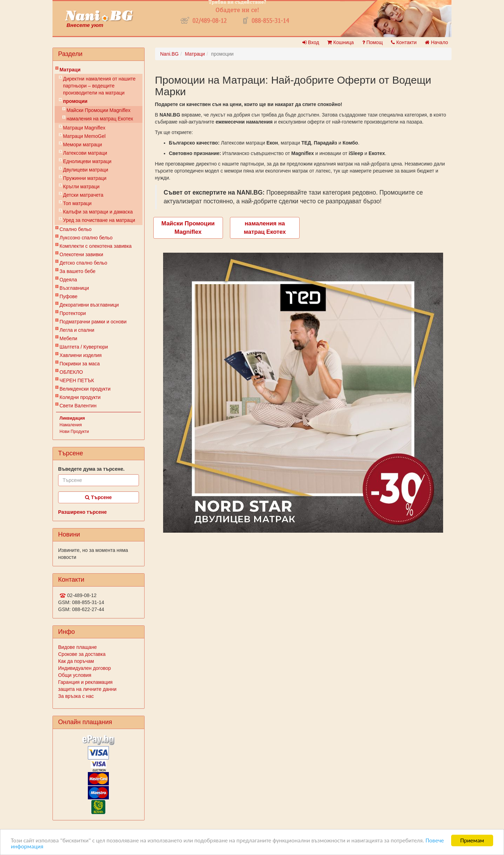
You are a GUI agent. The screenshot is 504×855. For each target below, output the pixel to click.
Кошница (340, 42)
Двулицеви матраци (86, 170)
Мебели (68, 338)
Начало (436, 42)
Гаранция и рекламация (85, 682)
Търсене (98, 497)
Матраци (70, 70)
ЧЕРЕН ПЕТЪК (77, 380)
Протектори (73, 313)
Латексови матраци (85, 153)
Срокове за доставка (82, 654)
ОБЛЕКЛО (71, 372)
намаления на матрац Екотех (100, 119)
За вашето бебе (78, 271)
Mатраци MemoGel (84, 136)
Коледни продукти (80, 397)
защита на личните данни (87, 689)
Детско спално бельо (83, 263)
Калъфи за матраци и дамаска (98, 212)
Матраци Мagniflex (84, 128)
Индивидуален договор (85, 668)
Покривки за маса (80, 364)
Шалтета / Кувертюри (84, 347)
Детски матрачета (83, 195)
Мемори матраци (82, 145)
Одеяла (68, 280)
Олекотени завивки (81, 254)
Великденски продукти (85, 389)
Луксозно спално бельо (86, 238)
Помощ (373, 42)
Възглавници (74, 288)
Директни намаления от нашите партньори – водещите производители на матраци (99, 86)
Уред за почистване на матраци (99, 220)
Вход (311, 42)
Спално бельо (76, 229)
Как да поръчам (76, 661)
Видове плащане (77, 647)
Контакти (404, 42)
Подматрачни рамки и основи (93, 322)
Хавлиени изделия (80, 355)
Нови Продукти (74, 432)
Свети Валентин (78, 406)
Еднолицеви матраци (87, 161)
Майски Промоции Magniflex (99, 110)
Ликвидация (72, 418)
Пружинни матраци (85, 178)
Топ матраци (77, 203)
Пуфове (68, 296)
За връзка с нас (76, 696)
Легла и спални (77, 330)
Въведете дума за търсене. (91, 469)
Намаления (71, 425)
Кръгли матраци (81, 187)
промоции (75, 101)
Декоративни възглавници (89, 305)
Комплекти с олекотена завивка (96, 246)
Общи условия (75, 675)
